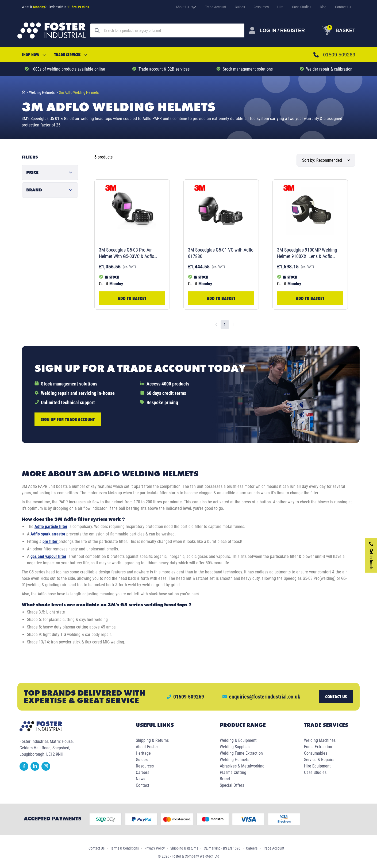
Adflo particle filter (51, 526)
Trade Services (71, 55)
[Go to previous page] (216, 325)
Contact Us (343, 7)
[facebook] (25, 769)
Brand (225, 779)
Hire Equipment (317, 766)
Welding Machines (320, 740)
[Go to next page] (233, 325)
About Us (186, 7)
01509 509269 (339, 55)
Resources (261, 7)
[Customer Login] (277, 30)
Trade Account (216, 7)
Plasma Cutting (233, 772)
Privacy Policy (155, 848)
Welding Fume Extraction (241, 753)
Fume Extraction (318, 747)
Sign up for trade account (68, 419)
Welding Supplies (235, 747)
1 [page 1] (225, 325)
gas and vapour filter (48, 556)
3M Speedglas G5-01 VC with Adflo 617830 (221, 253)
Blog (323, 7)
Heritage (143, 753)
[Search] (172, 30)
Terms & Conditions (124, 848)
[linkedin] (36, 769)
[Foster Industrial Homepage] (52, 31)
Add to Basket (132, 298)
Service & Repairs (319, 760)
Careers (143, 772)
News (141, 779)
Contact (143, 785)
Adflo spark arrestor (48, 534)
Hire (280, 7)
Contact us (336, 697)
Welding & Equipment (238, 740)
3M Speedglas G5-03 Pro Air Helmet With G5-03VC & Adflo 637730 (127, 253)
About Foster (147, 747)
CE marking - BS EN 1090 (222, 848)
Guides (240, 7)
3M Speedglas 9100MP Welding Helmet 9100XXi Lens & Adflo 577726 (307, 253)
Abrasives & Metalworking (242, 766)
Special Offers (232, 785)
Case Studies (302, 7)
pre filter (51, 541)
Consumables (316, 753)
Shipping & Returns (152, 740)
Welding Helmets (234, 760)
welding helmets (44, 92)
